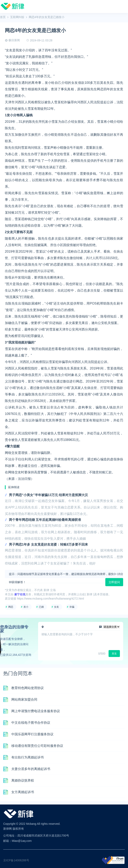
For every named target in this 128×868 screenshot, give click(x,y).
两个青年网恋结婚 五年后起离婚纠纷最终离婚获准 (45, 520)
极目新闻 (14, 40)
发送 (114, 654)
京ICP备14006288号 (16, 860)
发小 (26, 607)
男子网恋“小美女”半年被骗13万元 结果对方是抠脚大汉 (48, 495)
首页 (3, 17)
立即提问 (114, 582)
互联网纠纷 (17, 17)
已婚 (41, 607)
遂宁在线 (20, 594)
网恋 (11, 607)
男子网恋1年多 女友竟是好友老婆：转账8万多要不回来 (48, 544)
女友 (57, 607)
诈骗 (72, 607)
